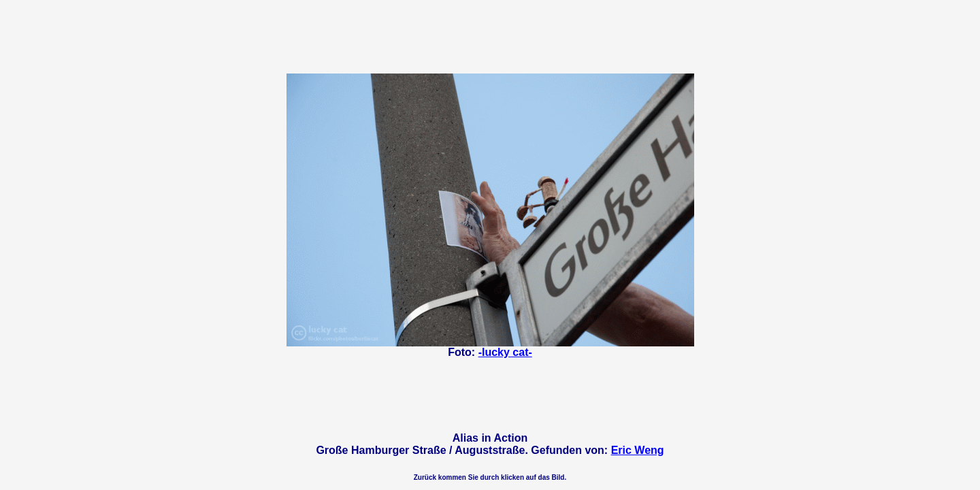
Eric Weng (638, 450)
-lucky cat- (505, 352)
